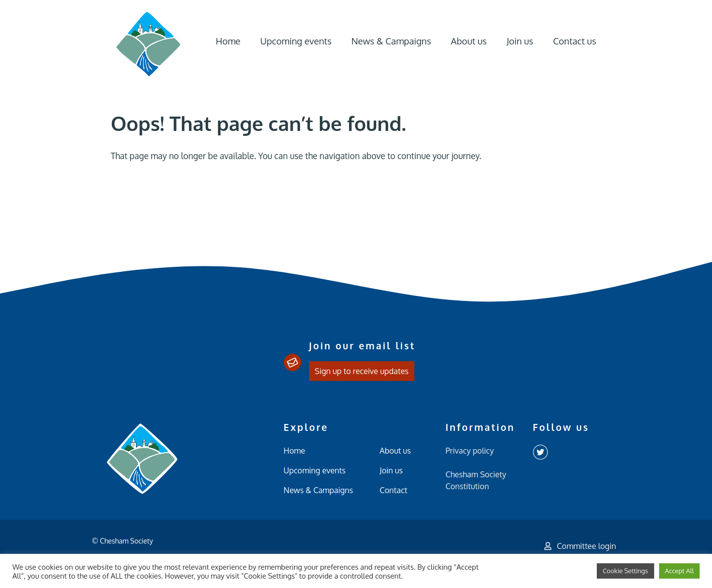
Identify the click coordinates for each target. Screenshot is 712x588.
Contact (394, 490)
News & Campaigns (391, 41)
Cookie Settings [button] (625, 571)
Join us (520, 41)
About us (469, 41)
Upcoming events (296, 41)
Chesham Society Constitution (476, 480)
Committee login (580, 546)
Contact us (574, 41)
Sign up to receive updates (362, 371)
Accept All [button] (679, 571)
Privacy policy (470, 451)
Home (228, 41)
